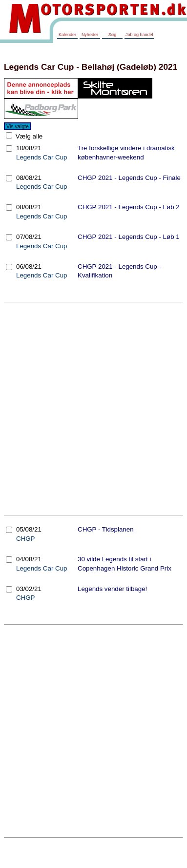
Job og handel (139, 35)
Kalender (67, 35)
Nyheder (90, 35)
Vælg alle (28, 136)
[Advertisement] (92, 408)
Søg (113, 35)
